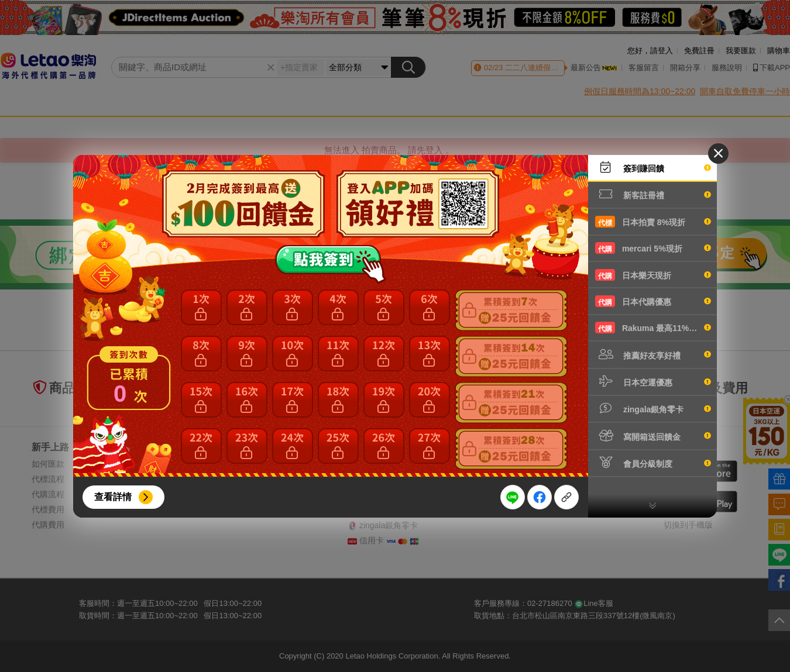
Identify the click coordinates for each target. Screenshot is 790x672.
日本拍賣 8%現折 (653, 222)
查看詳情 (113, 497)
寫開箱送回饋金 (653, 436)
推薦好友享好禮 (653, 354)
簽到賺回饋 (653, 167)
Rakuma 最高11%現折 (653, 328)
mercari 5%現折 (653, 248)
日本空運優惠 (653, 381)
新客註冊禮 (653, 194)
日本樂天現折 (653, 275)
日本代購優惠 (653, 301)
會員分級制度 (653, 463)
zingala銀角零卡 (653, 408)
